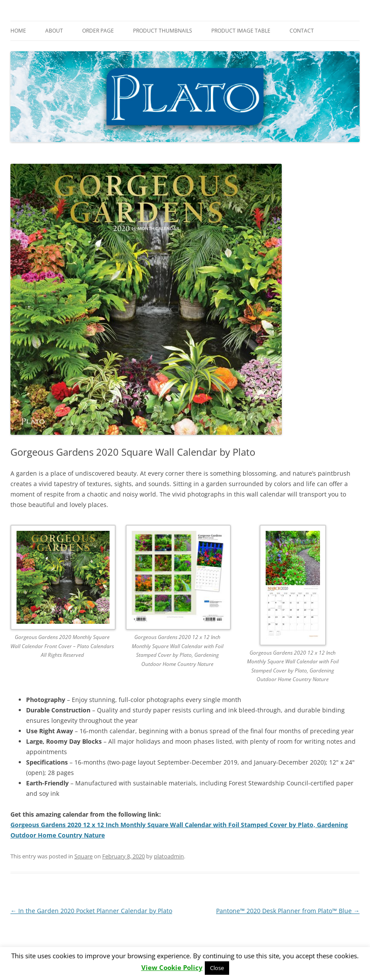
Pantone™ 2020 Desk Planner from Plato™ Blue (288, 911)
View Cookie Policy (172, 968)
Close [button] (217, 968)
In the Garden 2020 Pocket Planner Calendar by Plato (91, 911)
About (54, 31)
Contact (302, 31)
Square (83, 856)
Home (18, 31)
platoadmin (169, 856)
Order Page (98, 31)
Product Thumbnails (163, 31)
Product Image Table (241, 31)
